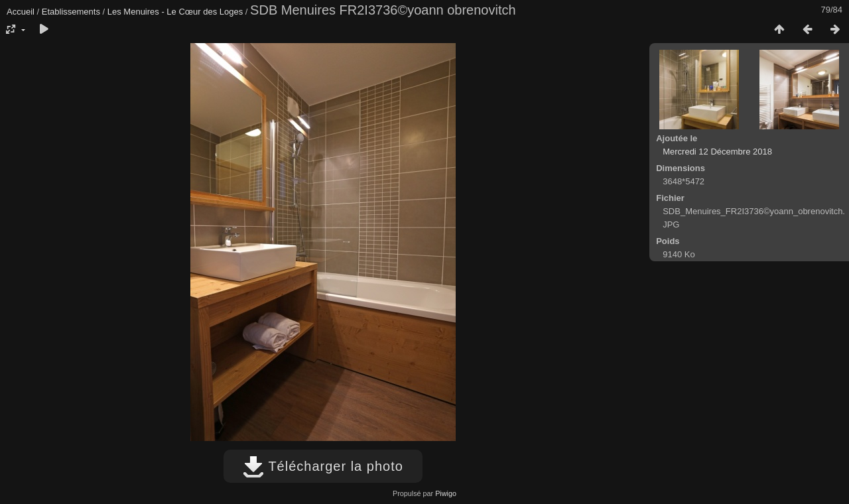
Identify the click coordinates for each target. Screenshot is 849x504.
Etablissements (71, 12)
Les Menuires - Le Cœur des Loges (175, 12)
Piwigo (446, 493)
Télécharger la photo (323, 466)
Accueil (21, 12)
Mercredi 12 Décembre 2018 (717, 152)
